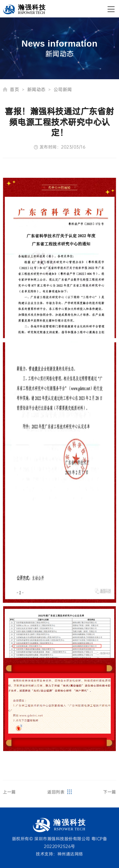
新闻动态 (39, 89)
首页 (17, 89)
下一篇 (110, 795)
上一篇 (9, 795)
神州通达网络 (70, 854)
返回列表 (60, 795)
